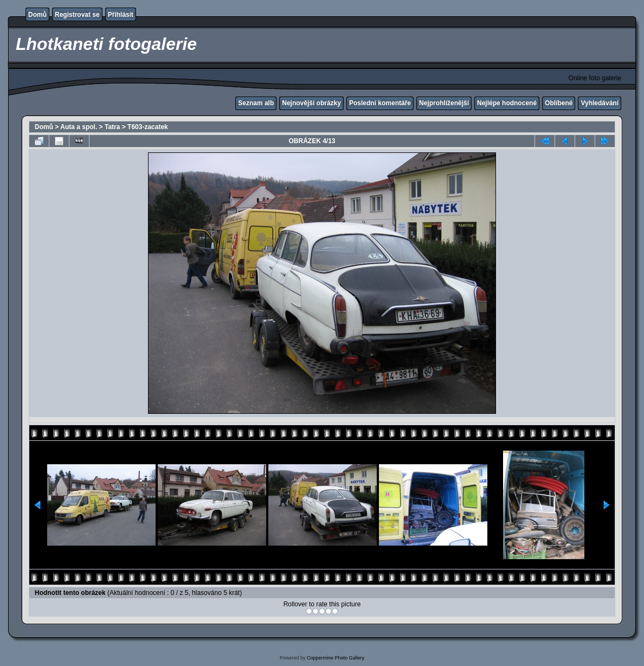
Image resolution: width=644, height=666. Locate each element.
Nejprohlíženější (444, 103)
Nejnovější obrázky (311, 103)
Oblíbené (559, 103)
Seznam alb (256, 103)
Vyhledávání (600, 103)
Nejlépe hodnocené (507, 103)
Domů (37, 15)
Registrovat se (77, 15)
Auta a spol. (79, 127)
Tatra (112, 127)
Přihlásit (121, 15)
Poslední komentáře (380, 103)
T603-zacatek (148, 127)
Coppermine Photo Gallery (336, 658)
